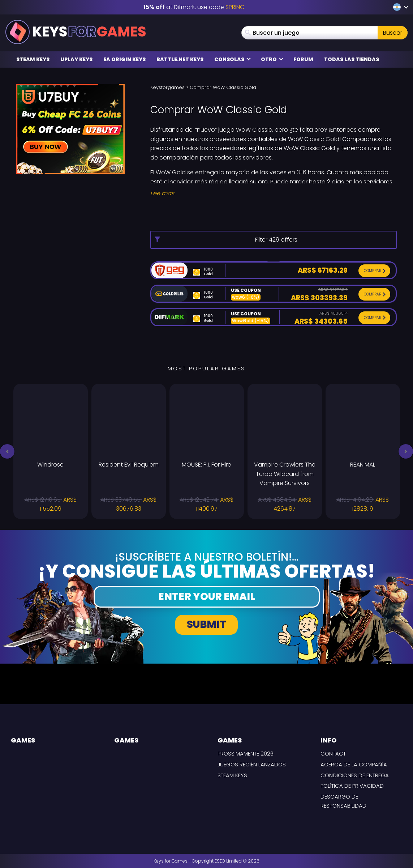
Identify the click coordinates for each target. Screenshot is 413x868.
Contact (333, 754)
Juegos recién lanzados (252, 764)
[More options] (274, 240)
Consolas (233, 59)
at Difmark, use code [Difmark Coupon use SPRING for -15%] (194, 7)
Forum (303, 59)
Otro (272, 59)
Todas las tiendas (352, 59)
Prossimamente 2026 (246, 754)
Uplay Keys (76, 59)
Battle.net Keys (180, 59)
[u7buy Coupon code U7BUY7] (70, 129)
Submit (206, 624)
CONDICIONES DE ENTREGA (355, 775)
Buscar (393, 33)
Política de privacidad (352, 786)
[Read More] (274, 193)
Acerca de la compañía (354, 764)
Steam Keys (33, 59)
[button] (7, 451)
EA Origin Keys (124, 59)
